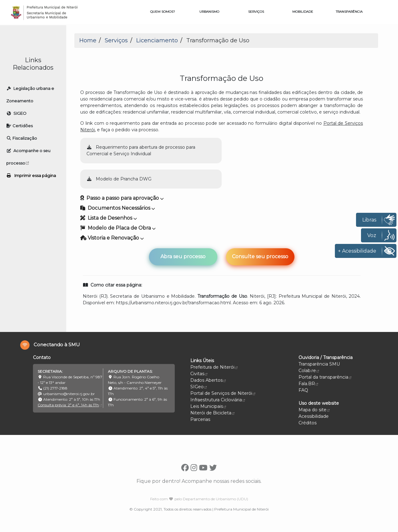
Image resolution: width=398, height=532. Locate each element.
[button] (222, 170)
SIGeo (199, 387)
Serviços (116, 40)
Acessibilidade (314, 416)
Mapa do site (312, 410)
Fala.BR (308, 384)
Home (88, 40)
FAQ (303, 390)
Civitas (199, 374)
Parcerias (200, 419)
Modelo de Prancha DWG (119, 179)
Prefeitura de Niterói (214, 367)
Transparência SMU (319, 364)
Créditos (308, 423)
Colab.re (309, 371)
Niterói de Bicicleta (212, 413)
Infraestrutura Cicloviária (218, 400)
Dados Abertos (208, 380)
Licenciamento (157, 40)
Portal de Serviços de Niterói (223, 393)
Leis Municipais (208, 406)
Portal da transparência (325, 377)
